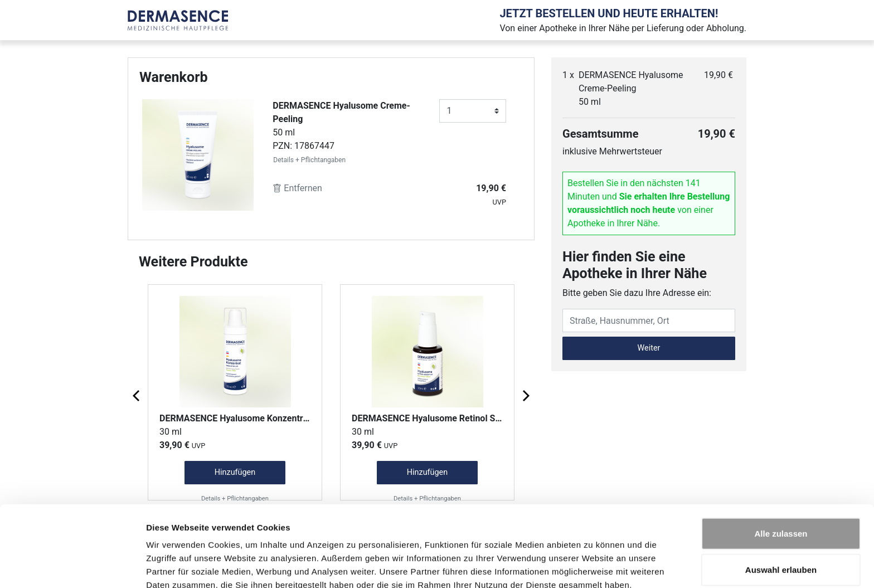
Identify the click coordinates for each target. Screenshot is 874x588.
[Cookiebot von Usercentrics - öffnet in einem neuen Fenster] (72, 566)
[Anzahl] (473, 111)
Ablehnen (781, 551)
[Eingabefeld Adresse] (649, 320)
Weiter (649, 348)
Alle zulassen (781, 478)
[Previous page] (137, 395)
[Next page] (525, 395)
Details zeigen (593, 566)
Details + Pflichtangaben (309, 160)
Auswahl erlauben (781, 515)
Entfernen (297, 188)
